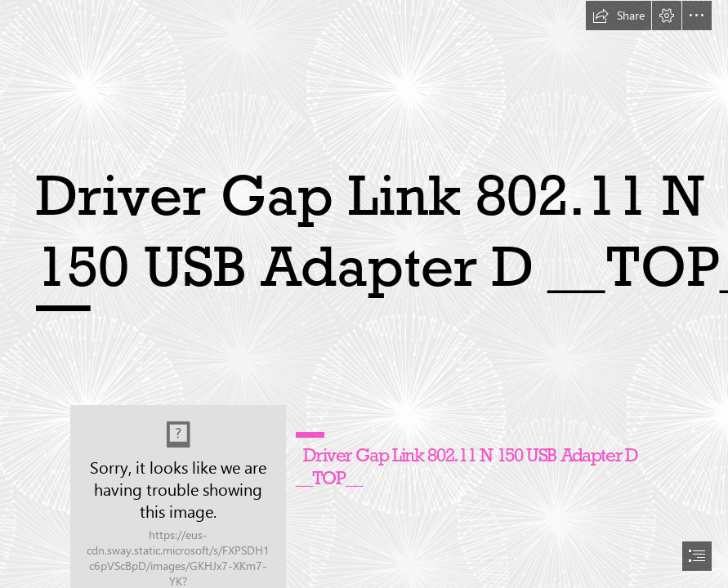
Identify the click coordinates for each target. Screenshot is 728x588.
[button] (619, 16)
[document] (364, 294)
